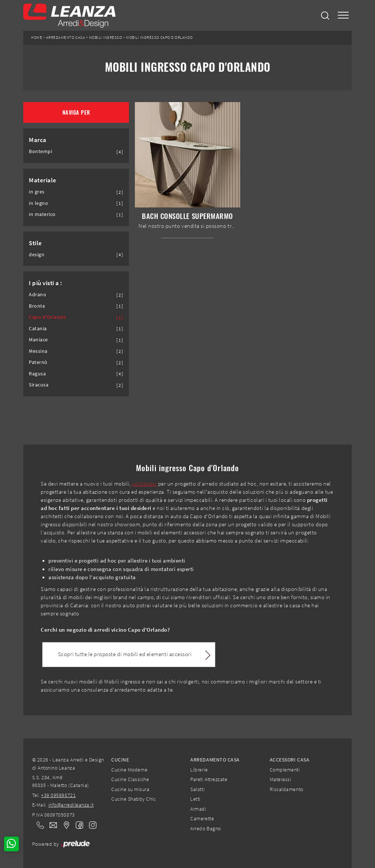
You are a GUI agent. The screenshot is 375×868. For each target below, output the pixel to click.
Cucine (120, 760)
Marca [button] (38, 140)
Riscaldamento (287, 789)
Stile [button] (35, 243)
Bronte (37, 306)
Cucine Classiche (130, 779)
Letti (195, 799)
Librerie (199, 770)
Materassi (281, 779)
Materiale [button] (43, 180)
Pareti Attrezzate (209, 779)
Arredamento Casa (66, 38)
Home (37, 38)
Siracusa (39, 385)
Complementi (285, 770)
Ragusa (37, 374)
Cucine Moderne (129, 770)
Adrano (37, 295)
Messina (38, 351)
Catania (38, 329)
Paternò (38, 362)
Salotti (197, 789)
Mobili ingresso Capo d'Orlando (159, 38)
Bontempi (40, 151)
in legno (38, 203)
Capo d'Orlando (47, 317)
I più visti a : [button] (46, 283)
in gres (37, 192)
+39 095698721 (58, 795)
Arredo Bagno (205, 828)
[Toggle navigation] (343, 15)
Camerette (202, 818)
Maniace (38, 340)
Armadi (198, 809)
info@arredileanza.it (71, 805)
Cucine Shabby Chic (133, 799)
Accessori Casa (289, 760)
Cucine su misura (130, 789)
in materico (42, 214)
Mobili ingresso (106, 38)
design (37, 255)
